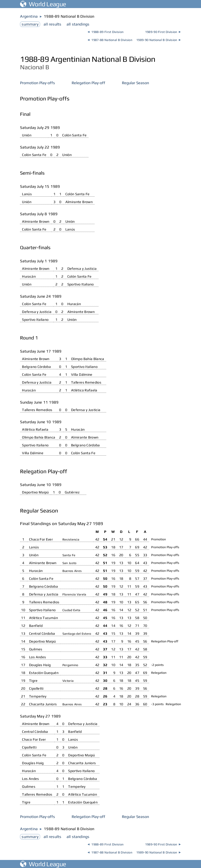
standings (78, 24)
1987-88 (110, 40)
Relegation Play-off (88, 83)
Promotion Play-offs (37, 83)
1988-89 (106, 32)
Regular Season (135, 83)
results (52, 24)
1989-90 (163, 32)
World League (43, 4)
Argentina (29, 16)
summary (30, 24)
